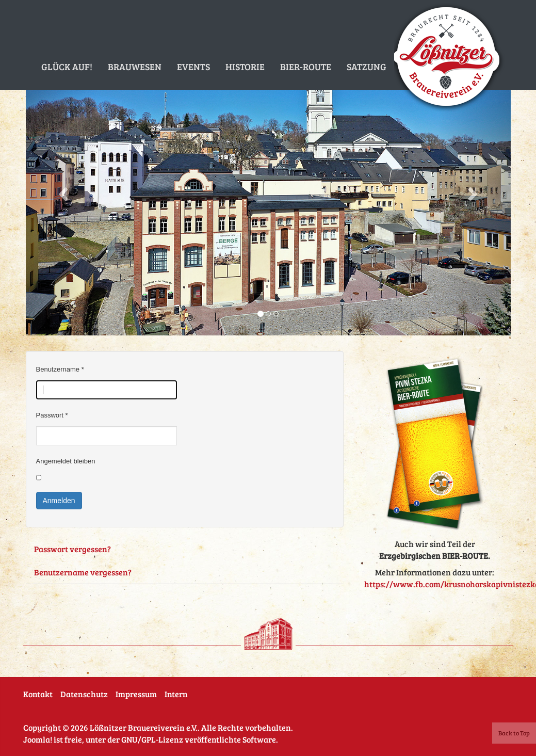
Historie (245, 67)
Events (193, 67)
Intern (176, 694)
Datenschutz (84, 694)
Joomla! (38, 739)
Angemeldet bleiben (66, 461)
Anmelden (59, 501)
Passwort (52, 415)
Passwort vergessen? (72, 549)
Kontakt (38, 694)
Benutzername (60, 369)
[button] (62, 191)
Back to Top (514, 733)
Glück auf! (67, 67)
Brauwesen (135, 67)
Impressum (136, 694)
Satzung (367, 67)
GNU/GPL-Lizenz (152, 739)
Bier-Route (306, 67)
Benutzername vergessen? (83, 572)
